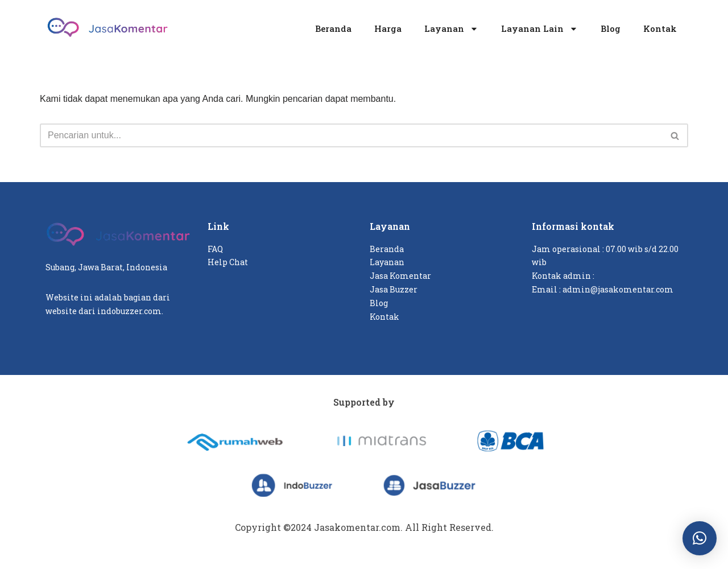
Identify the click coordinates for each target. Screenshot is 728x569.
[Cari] (351, 135)
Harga (388, 28)
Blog (611, 28)
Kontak (660, 28)
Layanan (451, 29)
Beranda (333, 28)
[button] (700, 538)
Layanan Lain (539, 29)
